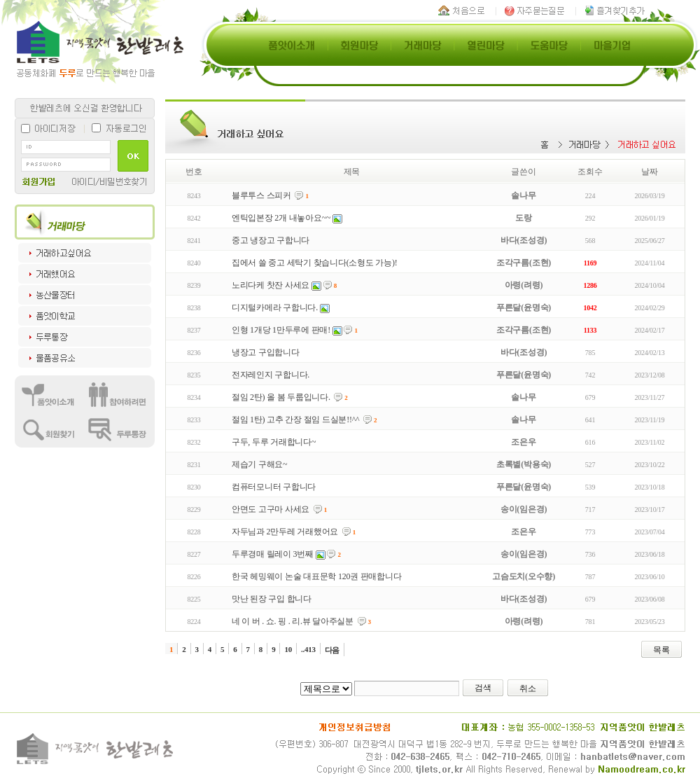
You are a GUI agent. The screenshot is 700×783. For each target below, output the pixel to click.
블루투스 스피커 (261, 195)
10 (288, 649)
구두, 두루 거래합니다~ (274, 442)
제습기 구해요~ (260, 464)
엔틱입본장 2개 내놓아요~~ (281, 218)
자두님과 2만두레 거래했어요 (285, 532)
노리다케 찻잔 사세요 (271, 285)
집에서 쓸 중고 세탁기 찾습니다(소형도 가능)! (315, 263)
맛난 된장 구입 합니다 (272, 599)
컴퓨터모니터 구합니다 (274, 487)
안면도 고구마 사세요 (271, 509)
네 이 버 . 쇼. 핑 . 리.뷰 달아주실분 (293, 621)
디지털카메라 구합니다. (275, 307)
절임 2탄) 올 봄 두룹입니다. (281, 397)
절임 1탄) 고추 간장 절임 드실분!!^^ (296, 420)
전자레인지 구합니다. (271, 375)
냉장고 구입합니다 (266, 352)
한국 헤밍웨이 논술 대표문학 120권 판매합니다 (317, 576)
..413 (308, 649)
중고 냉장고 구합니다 (271, 240)
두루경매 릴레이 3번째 (273, 554)
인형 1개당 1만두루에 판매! (281, 330)
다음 (332, 650)
